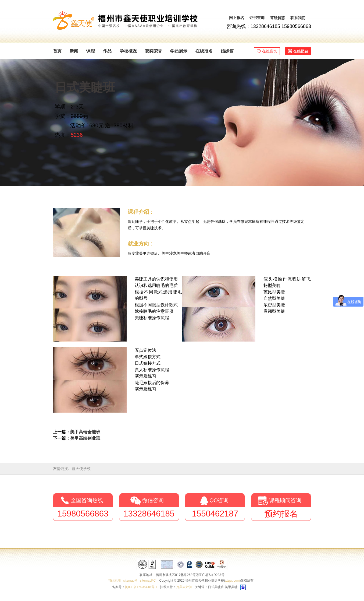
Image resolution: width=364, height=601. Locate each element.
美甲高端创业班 (85, 438)
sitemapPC (148, 581)
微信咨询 (153, 500)
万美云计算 (184, 587)
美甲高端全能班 (85, 432)
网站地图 (114, 581)
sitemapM (130, 581)
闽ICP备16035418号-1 (141, 587)
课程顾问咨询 (285, 500)
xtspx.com (232, 581)
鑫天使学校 (81, 469)
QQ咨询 (219, 500)
